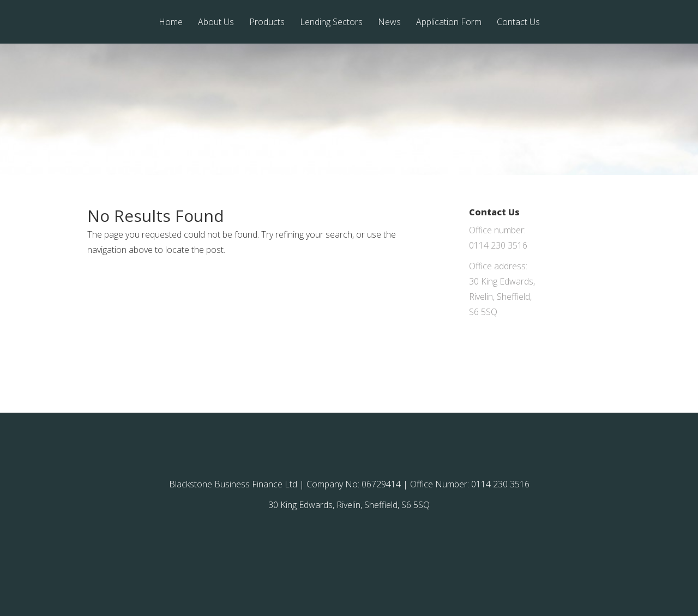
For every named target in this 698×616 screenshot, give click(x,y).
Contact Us (518, 23)
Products (267, 23)
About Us (216, 23)
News (389, 23)
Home (171, 23)
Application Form (449, 23)
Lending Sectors (331, 23)
